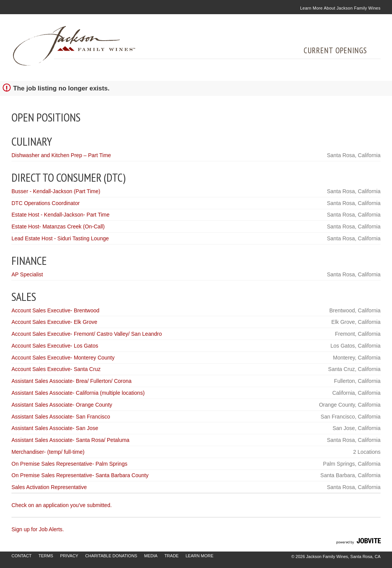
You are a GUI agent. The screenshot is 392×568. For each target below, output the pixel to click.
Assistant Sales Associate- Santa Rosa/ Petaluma (70, 440)
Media (151, 556)
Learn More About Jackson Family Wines (340, 8)
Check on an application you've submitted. (62, 505)
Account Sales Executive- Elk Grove (54, 322)
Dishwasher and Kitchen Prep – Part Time (61, 155)
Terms (46, 556)
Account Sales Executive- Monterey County (63, 358)
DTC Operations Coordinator (46, 203)
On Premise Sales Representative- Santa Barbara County (80, 475)
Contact (21, 556)
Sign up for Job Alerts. (38, 529)
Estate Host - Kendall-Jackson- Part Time (60, 215)
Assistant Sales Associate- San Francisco (61, 417)
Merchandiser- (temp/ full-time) (48, 452)
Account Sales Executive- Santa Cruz (56, 369)
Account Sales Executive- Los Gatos (55, 346)
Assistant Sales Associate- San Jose (55, 428)
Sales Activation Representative (49, 487)
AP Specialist (27, 274)
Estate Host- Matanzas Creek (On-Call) (58, 227)
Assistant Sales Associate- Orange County (62, 405)
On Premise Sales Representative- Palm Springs (69, 464)
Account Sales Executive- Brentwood (56, 310)
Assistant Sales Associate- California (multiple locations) (78, 393)
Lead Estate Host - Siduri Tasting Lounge (60, 238)
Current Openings (335, 50)
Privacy (69, 556)
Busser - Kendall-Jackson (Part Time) (56, 191)
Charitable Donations (111, 556)
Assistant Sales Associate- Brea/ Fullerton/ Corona (72, 381)
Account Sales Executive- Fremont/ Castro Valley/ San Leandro (87, 334)
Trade (171, 556)
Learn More (200, 556)
